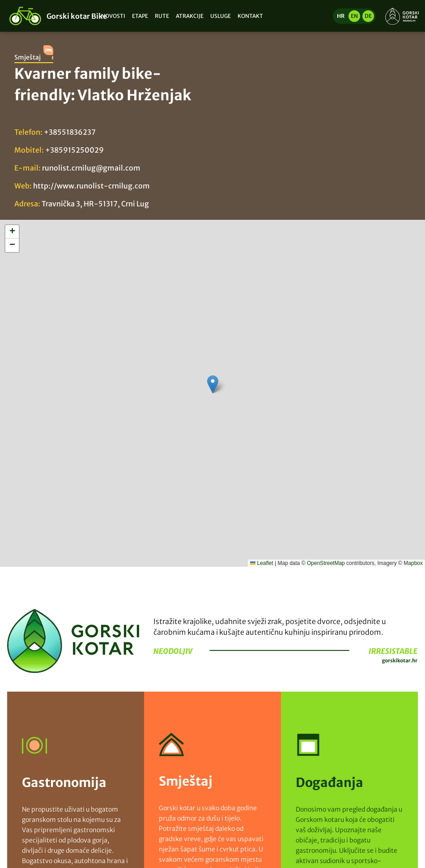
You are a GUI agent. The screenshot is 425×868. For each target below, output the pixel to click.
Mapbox (413, 563)
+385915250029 (74, 150)
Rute (162, 16)
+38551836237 (70, 132)
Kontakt (250, 16)
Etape (140, 16)
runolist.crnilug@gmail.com (91, 168)
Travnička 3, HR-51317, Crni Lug (95, 204)
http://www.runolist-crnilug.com (91, 186)
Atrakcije (190, 16)
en (354, 16)
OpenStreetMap (326, 563)
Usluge (221, 16)
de (368, 16)
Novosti (113, 16)
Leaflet (261, 563)
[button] (213, 384)
